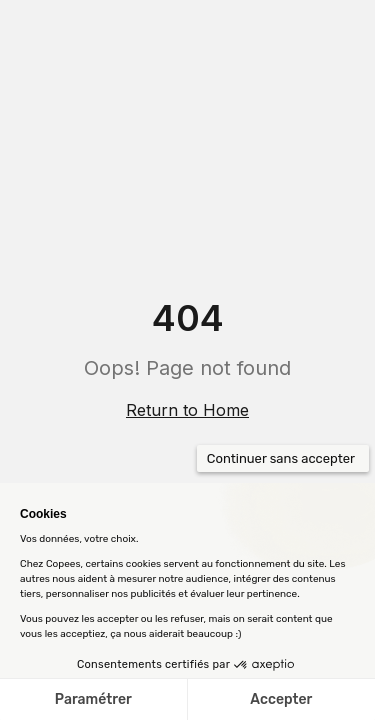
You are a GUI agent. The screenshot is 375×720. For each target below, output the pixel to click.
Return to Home (187, 410)
